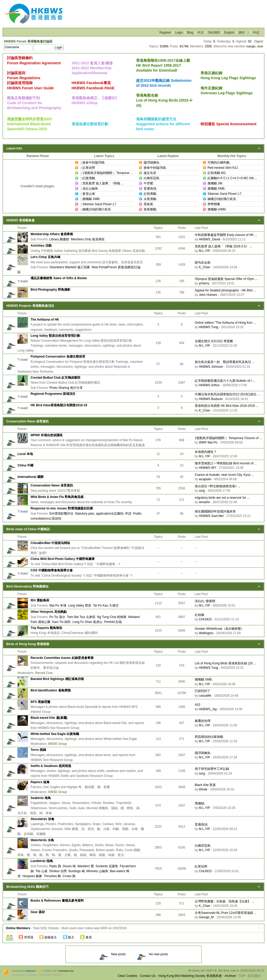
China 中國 (25, 465)
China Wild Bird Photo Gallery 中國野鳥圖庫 (63, 559)
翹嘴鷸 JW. (215, 183)
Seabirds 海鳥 (41, 798)
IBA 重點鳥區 (40, 600)
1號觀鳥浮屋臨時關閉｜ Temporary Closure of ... (228, 438)
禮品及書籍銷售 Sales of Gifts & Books (59, 278)
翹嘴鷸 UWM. (217, 209)
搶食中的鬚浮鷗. (94, 163)
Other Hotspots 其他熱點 (49, 612)
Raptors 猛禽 (40, 782)
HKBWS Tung (209, 327)
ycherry (204, 283)
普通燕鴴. (150, 189)
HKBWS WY (208, 468)
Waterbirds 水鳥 (42, 840)
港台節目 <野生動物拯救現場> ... (218, 486)
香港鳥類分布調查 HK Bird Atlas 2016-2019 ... (227, 406)
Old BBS (214, 33)
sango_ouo (255, 46)
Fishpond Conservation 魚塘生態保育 (58, 357)
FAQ (256, 33)
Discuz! (31, 971)
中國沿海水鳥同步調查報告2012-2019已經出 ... (227, 394)
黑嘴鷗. (200, 803)
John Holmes (208, 295)
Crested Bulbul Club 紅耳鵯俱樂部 (55, 378)
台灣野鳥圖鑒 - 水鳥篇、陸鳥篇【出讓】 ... (224, 901)
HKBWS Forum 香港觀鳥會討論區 (28, 41)
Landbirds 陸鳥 (42, 861)
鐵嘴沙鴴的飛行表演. (97, 209)
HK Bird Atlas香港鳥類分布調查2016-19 (59, 405)
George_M (206, 917)
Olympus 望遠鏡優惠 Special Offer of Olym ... (226, 279)
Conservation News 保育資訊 (28, 421)
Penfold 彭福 (113, 622)
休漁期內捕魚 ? (205, 452)
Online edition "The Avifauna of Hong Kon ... (225, 323)
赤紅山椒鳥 (90, 189)
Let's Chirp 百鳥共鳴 (45, 257)
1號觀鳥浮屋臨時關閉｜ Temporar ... (108, 173)
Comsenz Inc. (66, 971)
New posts (112, 954)
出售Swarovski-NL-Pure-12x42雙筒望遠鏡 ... (226, 913)
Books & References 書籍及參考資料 (57, 901)
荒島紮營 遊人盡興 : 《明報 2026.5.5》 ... (224, 246)
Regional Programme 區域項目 (53, 394)
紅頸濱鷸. (150, 194)
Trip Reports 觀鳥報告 (46, 628)
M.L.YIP (204, 251)
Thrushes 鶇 (52, 876)
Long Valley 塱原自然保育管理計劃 (55, 336)
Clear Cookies (127, 976)
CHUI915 (205, 619)
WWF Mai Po (208, 442)
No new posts (152, 954)
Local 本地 (25, 454)
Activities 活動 (41, 246)
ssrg (202, 491)
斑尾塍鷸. (150, 209)
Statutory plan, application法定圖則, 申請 (103, 514)
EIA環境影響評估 (61, 514)
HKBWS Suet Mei (211, 516)
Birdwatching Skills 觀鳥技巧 (27, 887)
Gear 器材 (38, 912)
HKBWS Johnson (211, 367)
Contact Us (148, 976)
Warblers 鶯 (86, 866)
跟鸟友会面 (203, 263)
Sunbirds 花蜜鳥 (107, 866)
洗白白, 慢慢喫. (205, 601)
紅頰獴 (199, 615)
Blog (190, 33)
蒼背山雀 (89, 194)
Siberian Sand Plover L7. (100, 204)
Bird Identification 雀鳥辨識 (50, 690)
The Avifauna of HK (45, 320)
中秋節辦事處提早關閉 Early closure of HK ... (226, 235)
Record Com (44, 673)
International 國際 (30, 477)
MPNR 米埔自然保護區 (47, 435)
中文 (201, 33)
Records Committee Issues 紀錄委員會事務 (62, 658)
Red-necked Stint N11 (223, 168)
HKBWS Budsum (211, 399)
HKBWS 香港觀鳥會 (20, 220)
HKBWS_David (210, 239)
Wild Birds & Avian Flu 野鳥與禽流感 (57, 497)
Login (179, 33)
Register (165, 33)
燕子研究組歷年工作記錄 (212, 769)
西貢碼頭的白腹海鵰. (209, 737)
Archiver (230, 976)
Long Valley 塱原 (80, 606)
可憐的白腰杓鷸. (219, 163)
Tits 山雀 (41, 871)
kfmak (203, 789)
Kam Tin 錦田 (61, 622)
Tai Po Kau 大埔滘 (105, 606)
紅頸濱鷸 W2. (217, 173)
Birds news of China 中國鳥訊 (28, 529)
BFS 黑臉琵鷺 (40, 702)
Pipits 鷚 (55, 866)
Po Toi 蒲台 (57, 617)
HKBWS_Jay (208, 709)
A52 (198, 705)
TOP (242, 976)
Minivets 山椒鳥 (97, 871)
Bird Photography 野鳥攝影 (50, 290)
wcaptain (205, 479)
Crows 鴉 (69, 876)
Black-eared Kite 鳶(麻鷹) (49, 718)
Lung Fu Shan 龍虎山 (87, 622)
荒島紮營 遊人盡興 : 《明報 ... (103, 183)
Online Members (18, 928)
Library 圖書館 (59, 239)
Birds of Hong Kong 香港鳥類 (28, 644)
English (229, 33)
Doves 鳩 (69, 866)
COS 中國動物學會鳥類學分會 (51, 570)
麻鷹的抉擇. (203, 721)
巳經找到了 (203, 691)
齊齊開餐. (214, 204)
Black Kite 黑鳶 (205, 785)
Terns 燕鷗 (38, 750)
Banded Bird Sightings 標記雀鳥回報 (57, 679)
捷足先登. (150, 173)
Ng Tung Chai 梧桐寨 (112, 617)
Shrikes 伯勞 (58, 871)
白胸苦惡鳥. (152, 178)
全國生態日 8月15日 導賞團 (214, 341)
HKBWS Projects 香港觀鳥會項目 (30, 306)
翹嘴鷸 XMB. (91, 199)
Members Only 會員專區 (88, 239)
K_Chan (205, 267)
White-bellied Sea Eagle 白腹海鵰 (55, 734)
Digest (259, 41)
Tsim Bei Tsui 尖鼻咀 (81, 617)
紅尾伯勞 (89, 168)
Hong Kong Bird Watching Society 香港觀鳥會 (190, 976)
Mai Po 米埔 (58, 606)
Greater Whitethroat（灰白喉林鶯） (219, 629)
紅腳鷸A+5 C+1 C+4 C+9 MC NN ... (232, 178)
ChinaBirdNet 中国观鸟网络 (50, 543)
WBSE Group (58, 744)
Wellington (206, 633)
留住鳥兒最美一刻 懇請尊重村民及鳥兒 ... (225, 362)
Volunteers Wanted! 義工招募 (70, 267)
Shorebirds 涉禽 (42, 819)
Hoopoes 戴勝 (32, 876)
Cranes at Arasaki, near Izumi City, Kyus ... (224, 475)
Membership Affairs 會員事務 (52, 234)
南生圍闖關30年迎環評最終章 (215, 511)
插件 (242, 33)
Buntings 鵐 (77, 871)
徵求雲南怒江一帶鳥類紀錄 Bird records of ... (226, 463)
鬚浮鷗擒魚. (152, 163)
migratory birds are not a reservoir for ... (222, 498)
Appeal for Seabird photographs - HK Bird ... (225, 290)
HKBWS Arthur (209, 385)
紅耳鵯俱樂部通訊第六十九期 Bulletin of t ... (225, 381)
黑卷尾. (149, 204)
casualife (205, 696)
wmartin (204, 502)
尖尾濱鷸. (150, 199)
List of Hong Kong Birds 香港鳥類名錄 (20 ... (225, 663)
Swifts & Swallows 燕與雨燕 (51, 766)
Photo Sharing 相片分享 (66, 388)
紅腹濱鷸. (89, 178)
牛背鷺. (149, 183)
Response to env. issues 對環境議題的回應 (62, 508)
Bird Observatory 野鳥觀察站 (27, 586)
